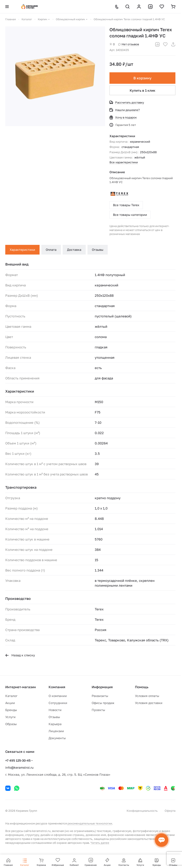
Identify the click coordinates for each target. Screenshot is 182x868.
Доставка (74, 250)
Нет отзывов (129, 44)
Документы (57, 738)
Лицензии (56, 731)
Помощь (142, 687)
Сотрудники (58, 703)
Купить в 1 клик (143, 90)
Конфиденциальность (142, 811)
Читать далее (100, 843)
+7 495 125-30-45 (18, 760)
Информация (102, 687)
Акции (10, 703)
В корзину (142, 78)
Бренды (11, 710)
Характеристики (22, 250)
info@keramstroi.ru (19, 767)
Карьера (55, 724)
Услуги (10, 717)
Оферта (170, 811)
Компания (57, 687)
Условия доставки (149, 703)
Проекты (98, 710)
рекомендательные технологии (90, 823)
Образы (11, 724)
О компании (58, 696)
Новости (55, 710)
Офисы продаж (103, 703)
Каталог (11, 696)
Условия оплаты (147, 696)
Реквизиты (100, 696)
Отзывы (98, 250)
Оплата (51, 250)
